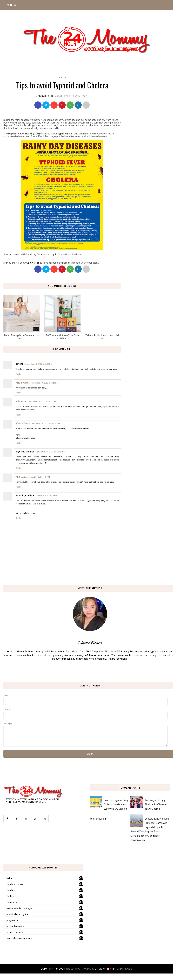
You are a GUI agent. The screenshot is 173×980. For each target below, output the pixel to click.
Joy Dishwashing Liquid (45, 255)
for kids (11, 896)
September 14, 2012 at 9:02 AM (42, 402)
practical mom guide (18, 914)
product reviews (15, 926)
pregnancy (12, 920)
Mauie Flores (46, 96)
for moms (12, 902)
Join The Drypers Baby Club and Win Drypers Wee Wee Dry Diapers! (116, 804)
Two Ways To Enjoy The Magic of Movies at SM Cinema (156, 804)
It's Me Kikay (23, 424)
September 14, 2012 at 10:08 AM (45, 424)
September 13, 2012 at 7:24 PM (44, 383)
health (62, 77)
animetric (21, 401)
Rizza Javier (22, 383)
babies (10, 878)
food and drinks (15, 884)
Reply (18, 374)
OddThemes (124, 969)
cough (55, 125)
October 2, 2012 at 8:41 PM (47, 496)
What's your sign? (99, 819)
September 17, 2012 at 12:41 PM (50, 452)
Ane (18, 477)
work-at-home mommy (19, 938)
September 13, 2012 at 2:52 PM (38, 364)
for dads (11, 890)
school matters (15, 932)
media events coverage (19, 908)
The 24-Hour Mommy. (80, 969)
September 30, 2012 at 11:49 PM (35, 477)
